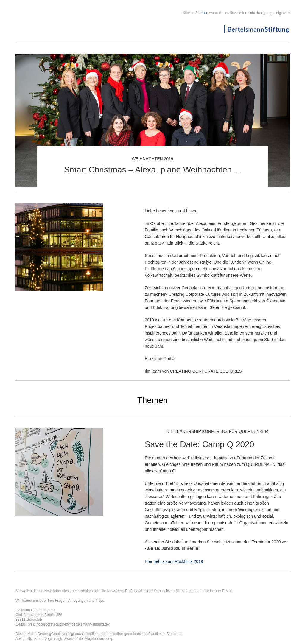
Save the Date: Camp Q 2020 (199, 444)
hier (204, 13)
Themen (153, 400)
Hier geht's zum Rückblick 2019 (174, 561)
